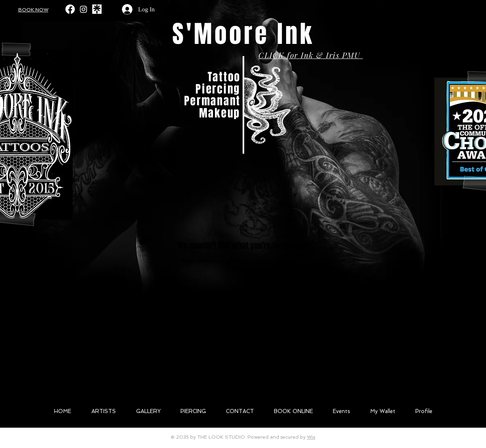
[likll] (97, 9)
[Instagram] (84, 9)
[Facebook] (70, 9)
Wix (311, 437)
